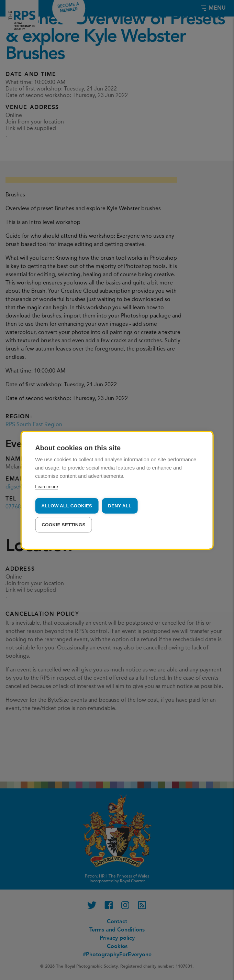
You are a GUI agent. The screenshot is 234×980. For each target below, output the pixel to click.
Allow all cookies (67, 506)
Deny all (120, 506)
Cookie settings (64, 525)
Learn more (46, 487)
